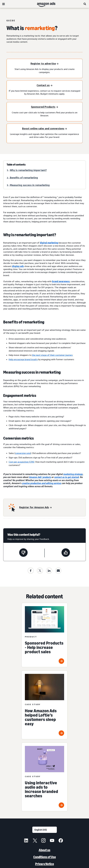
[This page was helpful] (66, 553)
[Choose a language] (45, 830)
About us (44, 850)
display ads (18, 266)
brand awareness (61, 281)
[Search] (85, 4)
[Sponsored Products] (44, 107)
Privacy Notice (45, 864)
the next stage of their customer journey (52, 355)
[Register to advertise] (44, 64)
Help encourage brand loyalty (23, 359)
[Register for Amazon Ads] (35, 508)
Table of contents (16, 165)
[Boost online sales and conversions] (44, 129)
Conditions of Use (45, 857)
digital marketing (49, 243)
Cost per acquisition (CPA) (21, 462)
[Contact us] (44, 85)
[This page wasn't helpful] (23, 553)
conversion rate (23, 453)
